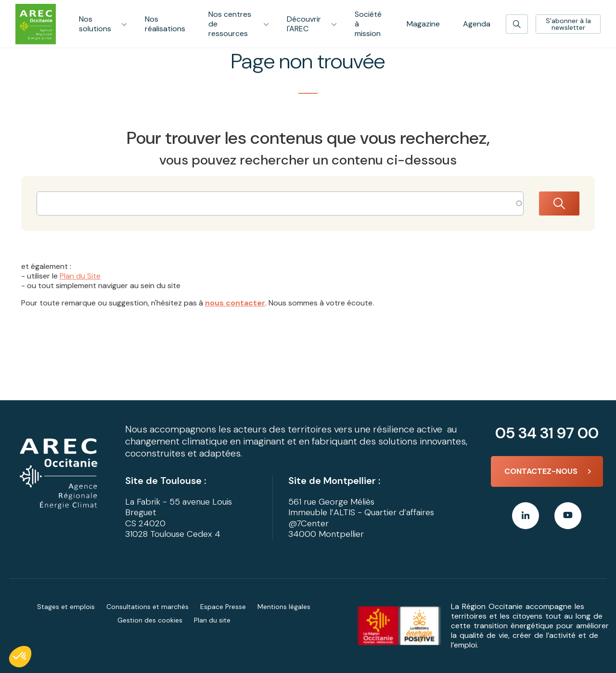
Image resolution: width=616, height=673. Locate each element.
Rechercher (559, 203)
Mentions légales (284, 607)
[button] (20, 657)
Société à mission (368, 24)
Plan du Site (80, 276)
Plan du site (212, 620)
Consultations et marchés (148, 607)
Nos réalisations (165, 24)
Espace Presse (223, 607)
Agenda (477, 24)
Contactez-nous (541, 471)
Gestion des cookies (150, 620)
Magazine (423, 24)
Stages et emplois (66, 607)
